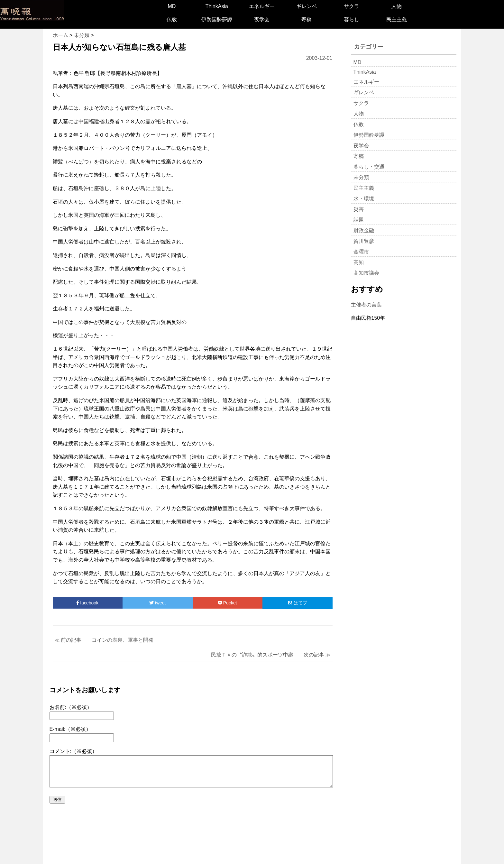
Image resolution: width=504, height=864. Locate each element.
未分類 (361, 177)
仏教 (172, 19)
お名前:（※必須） (71, 707)
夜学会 (262, 19)
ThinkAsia (217, 6)
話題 (359, 220)
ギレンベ (307, 6)
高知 (359, 262)
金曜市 (361, 252)
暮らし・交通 (369, 167)
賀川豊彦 (364, 241)
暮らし (352, 19)
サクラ (352, 6)
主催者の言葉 (366, 305)
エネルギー (262, 6)
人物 (397, 6)
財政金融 (364, 230)
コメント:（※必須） (73, 751)
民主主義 (397, 19)
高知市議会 (366, 273)
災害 (359, 209)
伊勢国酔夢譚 (217, 19)
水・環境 (364, 199)
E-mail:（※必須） (70, 729)
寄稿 (307, 19)
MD (172, 6)
